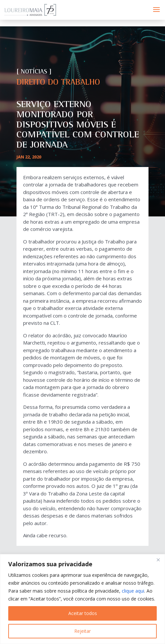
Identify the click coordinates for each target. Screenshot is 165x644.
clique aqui (133, 591)
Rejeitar (82, 631)
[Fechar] (158, 560)
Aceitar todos (83, 613)
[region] (82, 599)
